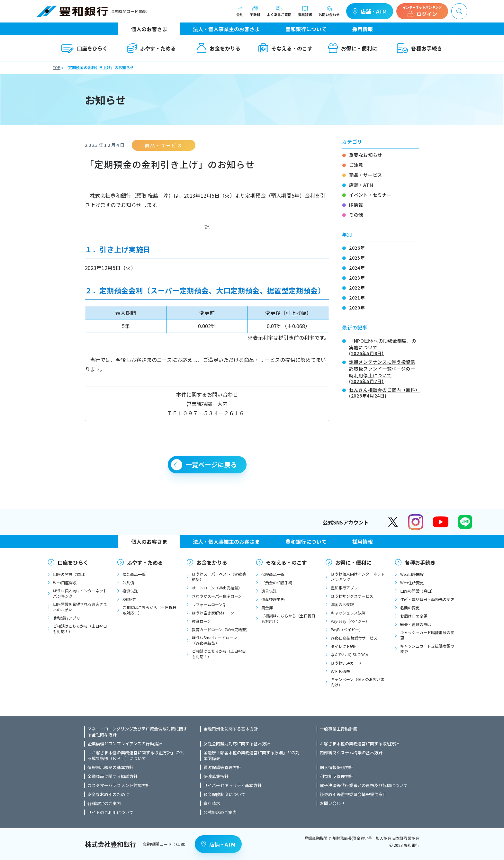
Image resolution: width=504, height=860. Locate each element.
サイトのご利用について (110, 812)
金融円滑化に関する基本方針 (231, 729)
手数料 (255, 11)
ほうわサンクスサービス (352, 596)
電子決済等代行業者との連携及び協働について (364, 785)
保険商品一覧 (273, 574)
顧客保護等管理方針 (222, 767)
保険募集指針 (216, 776)
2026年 (357, 248)
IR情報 (356, 205)
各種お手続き (419, 48)
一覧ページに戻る (211, 465)
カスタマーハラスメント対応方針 (119, 785)
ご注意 (356, 165)
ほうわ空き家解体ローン (213, 613)
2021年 (357, 298)
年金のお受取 (342, 604)
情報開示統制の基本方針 (110, 767)
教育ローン (201, 621)
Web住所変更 (412, 582)
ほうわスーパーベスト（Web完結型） (219, 577)
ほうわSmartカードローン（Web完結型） (214, 640)
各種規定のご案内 (104, 803)
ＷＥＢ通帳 (340, 671)
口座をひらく (85, 48)
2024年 (357, 268)
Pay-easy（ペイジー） (350, 621)
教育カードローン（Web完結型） (220, 629)
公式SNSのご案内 (220, 812)
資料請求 (305, 11)
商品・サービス (366, 175)
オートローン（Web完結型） (217, 588)
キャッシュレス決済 (348, 613)
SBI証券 (129, 599)
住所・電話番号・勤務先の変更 (427, 599)
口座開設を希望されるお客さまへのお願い (80, 607)
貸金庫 (267, 608)
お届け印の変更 (414, 616)
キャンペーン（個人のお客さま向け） (358, 682)
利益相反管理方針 (337, 776)
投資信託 (130, 591)
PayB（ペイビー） (347, 629)
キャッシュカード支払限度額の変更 (427, 649)
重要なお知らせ (366, 155)
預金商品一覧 (134, 574)
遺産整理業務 (273, 599)
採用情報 (363, 29)
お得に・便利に (353, 48)
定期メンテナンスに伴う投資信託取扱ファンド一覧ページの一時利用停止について (384, 371)
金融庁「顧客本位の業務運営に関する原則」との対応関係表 (252, 756)
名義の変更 (410, 608)
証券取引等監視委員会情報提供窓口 (353, 794)
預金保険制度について (224, 794)
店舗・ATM (370, 11)
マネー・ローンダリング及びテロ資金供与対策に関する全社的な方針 (137, 732)
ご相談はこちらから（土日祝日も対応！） (80, 629)
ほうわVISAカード (346, 663)
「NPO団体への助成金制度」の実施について (384, 346)
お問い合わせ (329, 11)
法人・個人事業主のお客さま (226, 29)
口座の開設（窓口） (70, 574)
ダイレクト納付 (344, 646)
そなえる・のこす (285, 48)
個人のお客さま (149, 29)
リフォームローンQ (209, 604)
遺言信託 (269, 591)
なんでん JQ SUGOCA (349, 654)
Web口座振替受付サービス (354, 638)
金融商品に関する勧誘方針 (113, 776)
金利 (240, 11)
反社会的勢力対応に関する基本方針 (237, 744)
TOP (57, 67)
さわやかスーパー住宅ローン (217, 596)
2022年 (357, 288)
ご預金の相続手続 (277, 582)
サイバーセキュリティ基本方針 (233, 785)
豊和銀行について (306, 29)
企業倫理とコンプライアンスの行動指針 (125, 744)
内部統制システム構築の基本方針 (351, 753)
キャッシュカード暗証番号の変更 (427, 635)
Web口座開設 (65, 582)
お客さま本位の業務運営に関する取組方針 (360, 744)
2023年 (357, 278)
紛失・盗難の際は (416, 624)
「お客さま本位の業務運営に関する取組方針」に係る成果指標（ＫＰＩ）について (135, 756)
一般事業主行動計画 (339, 729)
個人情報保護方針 (337, 767)
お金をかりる (219, 48)
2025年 (357, 258)
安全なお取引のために (108, 794)
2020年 (357, 308)
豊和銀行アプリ (67, 618)
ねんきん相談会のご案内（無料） (384, 392)
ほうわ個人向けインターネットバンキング (80, 593)
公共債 (128, 582)
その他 (356, 215)
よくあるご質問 (279, 11)
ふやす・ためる (151, 48)
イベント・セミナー (370, 195)
